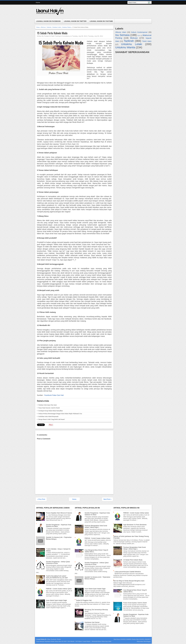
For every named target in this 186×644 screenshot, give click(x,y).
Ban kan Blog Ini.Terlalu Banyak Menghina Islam (129, 581)
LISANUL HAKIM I (126, 639)
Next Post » (107, 499)
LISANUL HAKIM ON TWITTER (75, 21)
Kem (139, 35)
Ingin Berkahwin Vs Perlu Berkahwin (135, 525)
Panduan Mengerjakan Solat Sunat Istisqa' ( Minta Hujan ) (96, 527)
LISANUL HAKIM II (145, 639)
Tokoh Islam (147, 41)
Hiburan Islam (121, 32)
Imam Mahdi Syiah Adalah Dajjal (56, 600)
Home (38, 2)
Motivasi (43, 27)
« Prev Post (41, 499)
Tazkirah (49, 27)
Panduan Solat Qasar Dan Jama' (48, 405)
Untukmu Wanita (66, 27)
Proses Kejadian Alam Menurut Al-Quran (59, 513)
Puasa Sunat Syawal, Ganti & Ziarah (49, 408)
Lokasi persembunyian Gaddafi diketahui (128, 572)
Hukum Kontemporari (139, 32)
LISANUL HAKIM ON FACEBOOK (48, 21)
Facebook (54, 639)
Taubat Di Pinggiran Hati (84, 600)
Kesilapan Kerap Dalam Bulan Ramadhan (51, 411)
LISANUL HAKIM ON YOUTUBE (101, 21)
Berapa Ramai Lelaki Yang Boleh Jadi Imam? (52, 419)
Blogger (148, 641)
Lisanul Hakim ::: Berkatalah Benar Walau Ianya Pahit (97, 641)
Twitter (59, 639)
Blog (49, 639)
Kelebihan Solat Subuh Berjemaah (48, 416)
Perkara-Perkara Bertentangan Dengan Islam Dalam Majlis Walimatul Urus (60, 414)
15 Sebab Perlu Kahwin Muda (52, 33)
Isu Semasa (122, 35)
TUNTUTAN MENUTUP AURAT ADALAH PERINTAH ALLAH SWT (57, 577)
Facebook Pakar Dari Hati (54, 395)
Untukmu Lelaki (57, 27)
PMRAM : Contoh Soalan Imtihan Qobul (59, 589)
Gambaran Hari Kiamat (92, 622)
